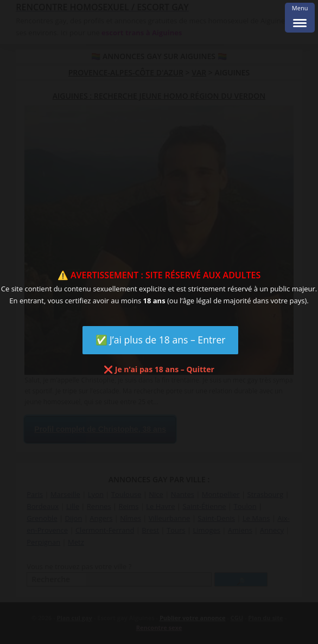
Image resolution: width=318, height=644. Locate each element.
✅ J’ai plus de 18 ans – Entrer (161, 340)
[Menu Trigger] (300, 18)
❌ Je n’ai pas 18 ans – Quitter (159, 369)
